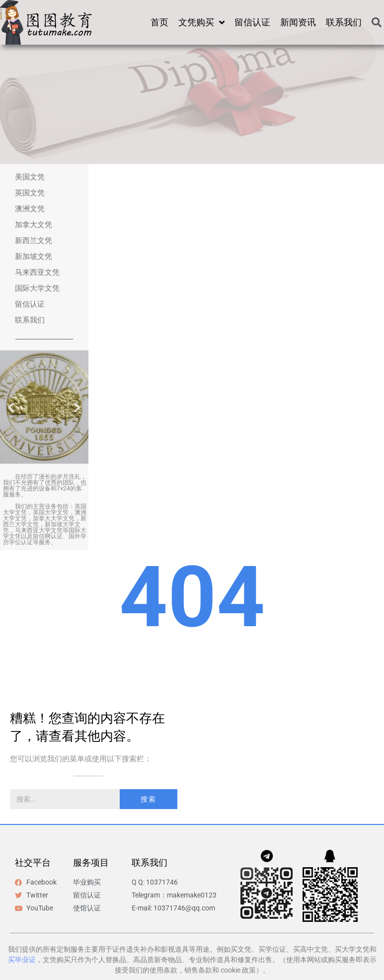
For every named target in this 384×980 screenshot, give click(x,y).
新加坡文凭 (34, 256)
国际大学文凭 (37, 288)
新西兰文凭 (34, 241)
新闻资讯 (298, 22)
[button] (11, 407)
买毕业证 (22, 960)
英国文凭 (30, 193)
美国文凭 (30, 177)
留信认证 (252, 22)
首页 (159, 22)
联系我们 (344, 22)
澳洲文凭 (30, 209)
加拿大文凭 (34, 225)
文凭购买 (201, 22)
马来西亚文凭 (37, 272)
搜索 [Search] (149, 799)
